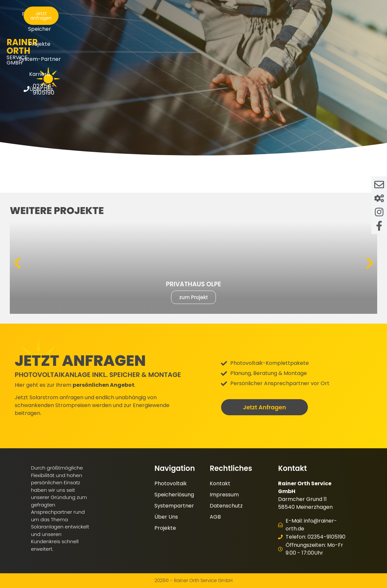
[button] (17, 263)
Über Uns (195, 29)
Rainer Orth (42, 19)
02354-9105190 (350, 32)
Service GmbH (42, 26)
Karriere (276, 14)
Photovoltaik (113, 14)
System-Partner (232, 14)
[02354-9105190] (322, 32)
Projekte (188, 14)
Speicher (153, 14)
